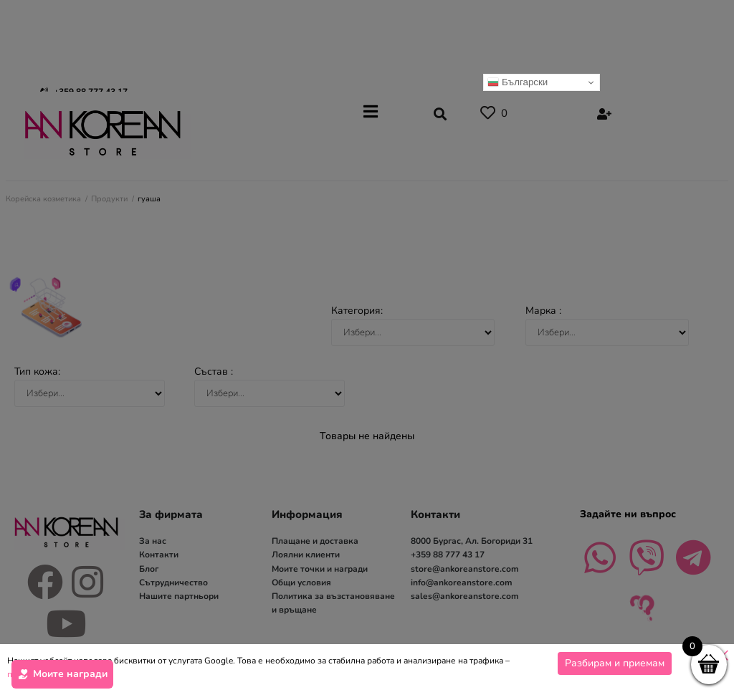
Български (518, 82)
